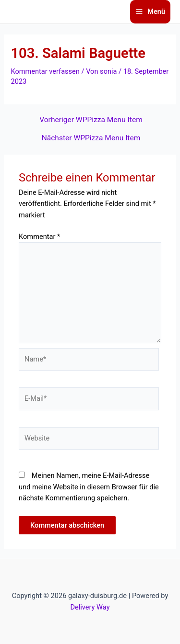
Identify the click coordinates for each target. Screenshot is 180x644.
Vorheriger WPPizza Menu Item (91, 120)
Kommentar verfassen (45, 71)
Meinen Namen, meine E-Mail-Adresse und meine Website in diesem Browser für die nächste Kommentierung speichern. (89, 487)
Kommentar (39, 237)
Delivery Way (90, 607)
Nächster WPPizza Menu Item (91, 138)
